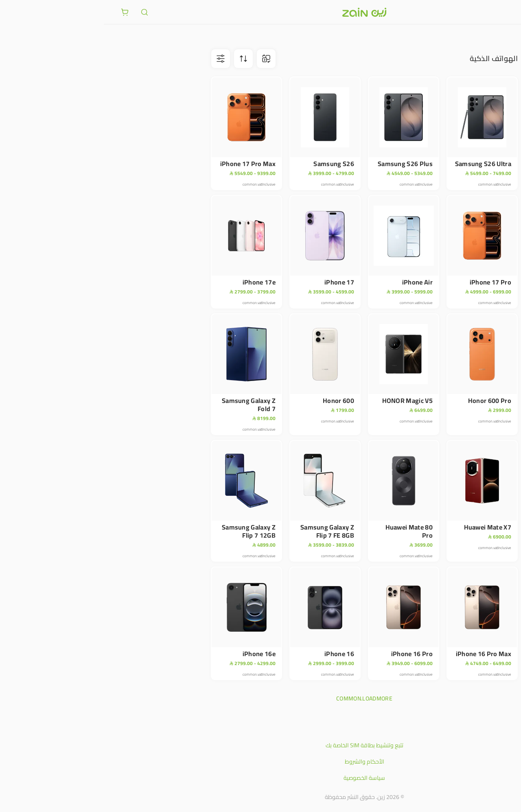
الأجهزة (479, 37)
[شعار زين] (260, 12)
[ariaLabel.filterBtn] (117, 59)
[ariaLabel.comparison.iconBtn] (162, 59)
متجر (500, 37)
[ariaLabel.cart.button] (21, 12)
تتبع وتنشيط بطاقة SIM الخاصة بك (261, 745)
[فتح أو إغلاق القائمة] (500, 12)
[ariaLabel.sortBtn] (140, 59)
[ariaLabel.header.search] (41, 12)
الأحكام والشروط (261, 762)
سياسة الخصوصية (260, 778)
